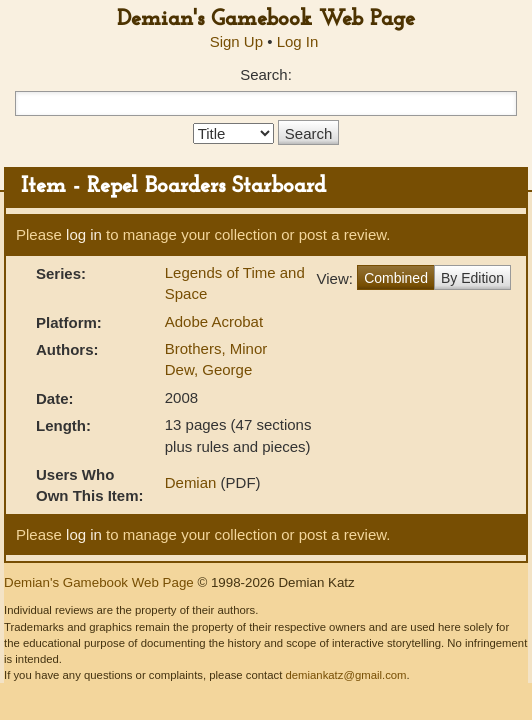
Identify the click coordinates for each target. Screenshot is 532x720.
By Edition (472, 278)
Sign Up (236, 41)
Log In (298, 41)
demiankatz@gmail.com (345, 675)
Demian (191, 482)
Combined (396, 278)
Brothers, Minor (216, 348)
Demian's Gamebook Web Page (266, 19)
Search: (266, 74)
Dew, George (209, 369)
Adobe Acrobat (214, 321)
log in (84, 234)
